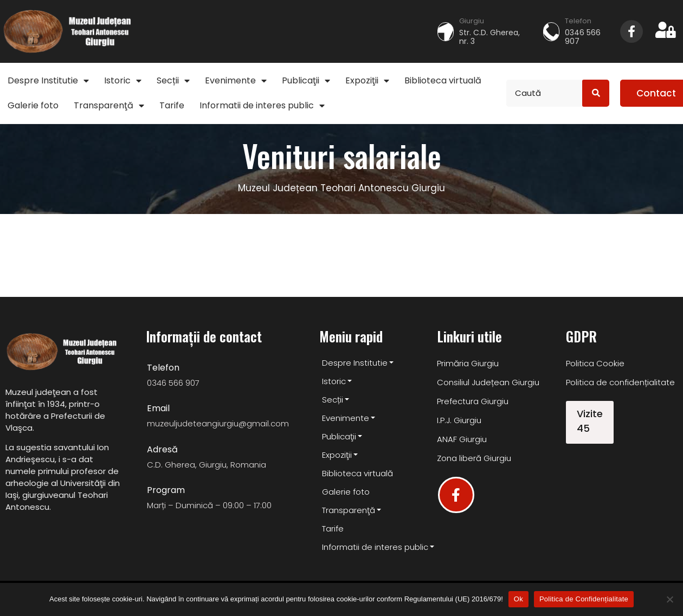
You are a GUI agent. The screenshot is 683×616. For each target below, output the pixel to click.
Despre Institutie (48, 80)
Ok (518, 599)
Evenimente (236, 80)
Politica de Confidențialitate (584, 599)
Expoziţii (367, 80)
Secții (173, 80)
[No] (669, 599)
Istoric (123, 80)
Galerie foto (33, 105)
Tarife (172, 105)
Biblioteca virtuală (443, 80)
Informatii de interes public (262, 105)
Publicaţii (306, 80)
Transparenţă (109, 105)
